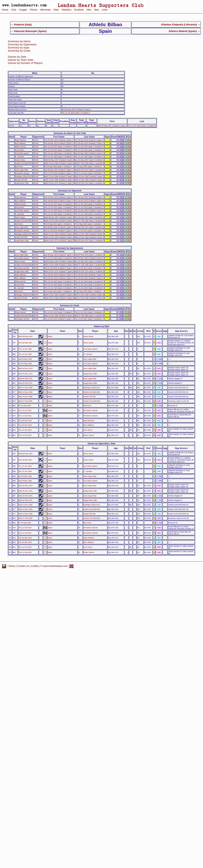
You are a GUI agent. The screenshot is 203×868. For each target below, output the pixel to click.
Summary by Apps (19, 48)
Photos (34, 10)
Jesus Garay (20, 160)
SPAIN (11, 126)
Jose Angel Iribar (22, 170)
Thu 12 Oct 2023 (25, 430)
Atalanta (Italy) (23, 25)
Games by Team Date (21, 60)
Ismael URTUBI (21, 180)
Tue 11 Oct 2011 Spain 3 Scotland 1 (89, 173)
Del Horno (19, 167)
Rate (56, 10)
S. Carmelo (20, 157)
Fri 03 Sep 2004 (25, 406)
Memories (45, 10)
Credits (35, 566)
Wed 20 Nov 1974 (25, 368)
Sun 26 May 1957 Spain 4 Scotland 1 (89, 160)
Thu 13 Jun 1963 (25, 349)
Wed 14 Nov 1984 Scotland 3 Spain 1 (59, 163)
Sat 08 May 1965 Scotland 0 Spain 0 (89, 153)
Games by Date (17, 57)
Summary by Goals (19, 51)
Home (5, 10)
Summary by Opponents (22, 44)
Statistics (66, 10)
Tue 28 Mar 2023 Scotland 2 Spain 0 (59, 140)
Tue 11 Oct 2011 (25, 416)
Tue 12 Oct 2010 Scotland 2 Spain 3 (58, 173)
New (97, 10)
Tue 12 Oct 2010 (25, 410)
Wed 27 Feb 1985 (25, 401)
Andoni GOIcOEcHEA (24, 163)
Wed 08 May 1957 (26, 336)
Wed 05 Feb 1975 (25, 379)
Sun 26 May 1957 (25, 343)
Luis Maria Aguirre (22, 153)
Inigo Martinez (21, 140)
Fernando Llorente (22, 173)
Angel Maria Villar (22, 183)
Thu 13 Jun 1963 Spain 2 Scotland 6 (59, 153)
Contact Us (23, 566)
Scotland (79, 10)
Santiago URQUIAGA (24, 177)
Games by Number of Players (25, 63)
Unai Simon (20, 150)
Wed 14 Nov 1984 (25, 388)
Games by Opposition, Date (101, 443)
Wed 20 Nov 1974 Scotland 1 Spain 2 (59, 183)
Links (105, 10)
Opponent (14, 121)
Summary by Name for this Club (70, 133)
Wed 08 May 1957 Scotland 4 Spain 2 (76, 110)
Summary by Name (19, 41)
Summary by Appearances (70, 248)
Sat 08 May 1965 (25, 359)
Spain (50, 336)
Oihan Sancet (20, 147)
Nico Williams (20, 143)
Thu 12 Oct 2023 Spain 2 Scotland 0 (76, 113)
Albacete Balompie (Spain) (30, 31)
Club (14, 10)
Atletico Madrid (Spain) (183, 31)
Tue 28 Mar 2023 (25, 421)
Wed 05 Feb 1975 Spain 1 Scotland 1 (89, 170)
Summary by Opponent (70, 191)
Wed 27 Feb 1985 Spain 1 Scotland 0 (89, 163)
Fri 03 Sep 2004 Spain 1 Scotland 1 (58, 167)
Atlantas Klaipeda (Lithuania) (179, 25)
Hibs (89, 10)
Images (23, 10)
